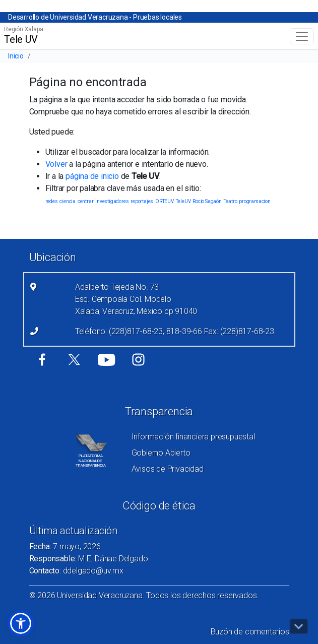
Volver (56, 164)
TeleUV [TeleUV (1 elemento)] (183, 201)
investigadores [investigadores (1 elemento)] (112, 201)
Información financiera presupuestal (193, 437)
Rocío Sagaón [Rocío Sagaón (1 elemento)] (207, 201)
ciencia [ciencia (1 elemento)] (68, 201)
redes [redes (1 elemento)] (52, 201)
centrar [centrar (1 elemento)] (86, 201)
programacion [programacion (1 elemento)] (255, 201)
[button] (21, 623)
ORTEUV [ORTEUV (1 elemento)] (165, 201)
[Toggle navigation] (302, 36)
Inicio (16, 56)
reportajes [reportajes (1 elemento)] (142, 201)
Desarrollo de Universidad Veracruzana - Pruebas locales (95, 17)
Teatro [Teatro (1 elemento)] (231, 201)
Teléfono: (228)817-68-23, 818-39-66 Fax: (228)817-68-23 (175, 331)
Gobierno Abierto (161, 453)
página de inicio (92, 176)
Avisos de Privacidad (168, 469)
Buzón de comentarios (250, 632)
